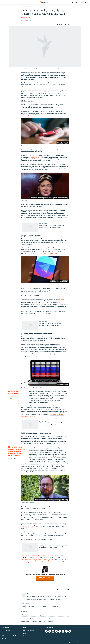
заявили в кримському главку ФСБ (47, 253)
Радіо (3, 633)
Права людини (26, 7)
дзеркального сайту (27, 559)
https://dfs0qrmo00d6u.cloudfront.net (44, 559)
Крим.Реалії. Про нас (29, 631)
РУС (73, 2)
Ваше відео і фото (6, 631)
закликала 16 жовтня (27, 527)
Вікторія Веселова (26, 18)
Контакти (26, 636)
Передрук (26, 633)
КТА (77, 2)
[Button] (60, 24)
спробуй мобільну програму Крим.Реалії (45, 578)
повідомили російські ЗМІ (29, 115)
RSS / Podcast (5, 639)
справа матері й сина (37, 157)
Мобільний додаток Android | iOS (10, 636)
